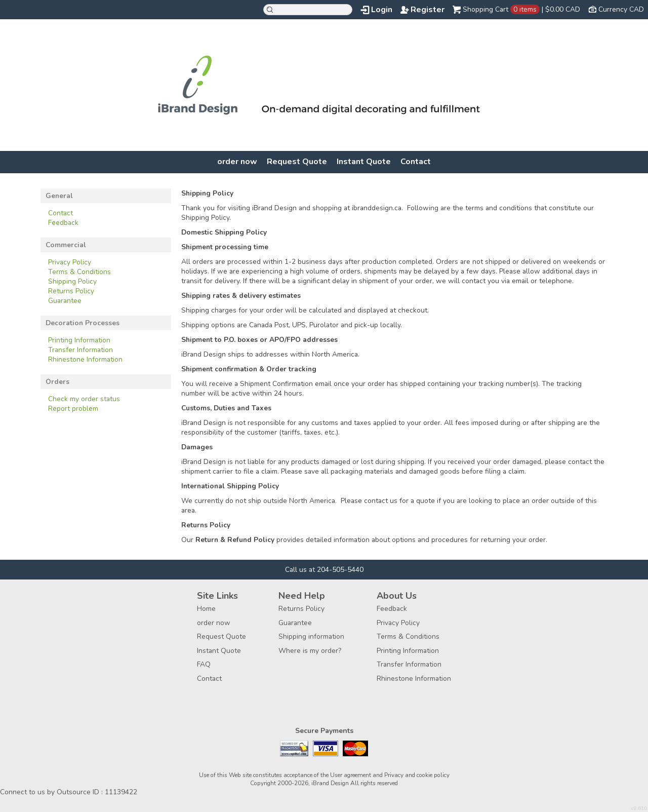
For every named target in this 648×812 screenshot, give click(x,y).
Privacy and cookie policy (417, 775)
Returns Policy (71, 291)
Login (382, 10)
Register (428, 10)
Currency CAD (621, 9)
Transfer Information (80, 350)
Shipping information (311, 636)
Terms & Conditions (79, 272)
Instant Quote (364, 162)
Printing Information (79, 340)
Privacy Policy (70, 262)
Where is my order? (310, 651)
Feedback (63, 223)
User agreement (351, 775)
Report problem (73, 409)
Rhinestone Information (85, 359)
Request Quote (297, 162)
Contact (416, 162)
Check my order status (84, 399)
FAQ (204, 664)
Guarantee (65, 301)
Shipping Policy (72, 281)
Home (206, 609)
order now (237, 162)
